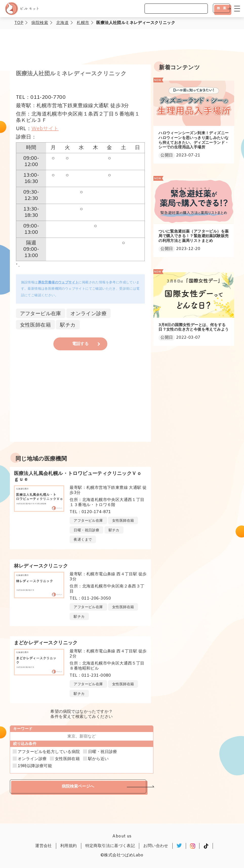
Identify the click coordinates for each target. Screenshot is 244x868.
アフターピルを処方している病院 (49, 752)
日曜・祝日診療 (103, 752)
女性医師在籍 (67, 759)
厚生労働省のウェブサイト (58, 282)
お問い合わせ (156, 846)
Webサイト (45, 129)
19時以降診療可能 (35, 766)
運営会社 (44, 846)
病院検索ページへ (78, 786)
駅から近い (98, 759)
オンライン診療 (32, 759)
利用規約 (69, 846)
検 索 (221, 8)
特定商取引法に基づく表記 (110, 846)
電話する (80, 344)
